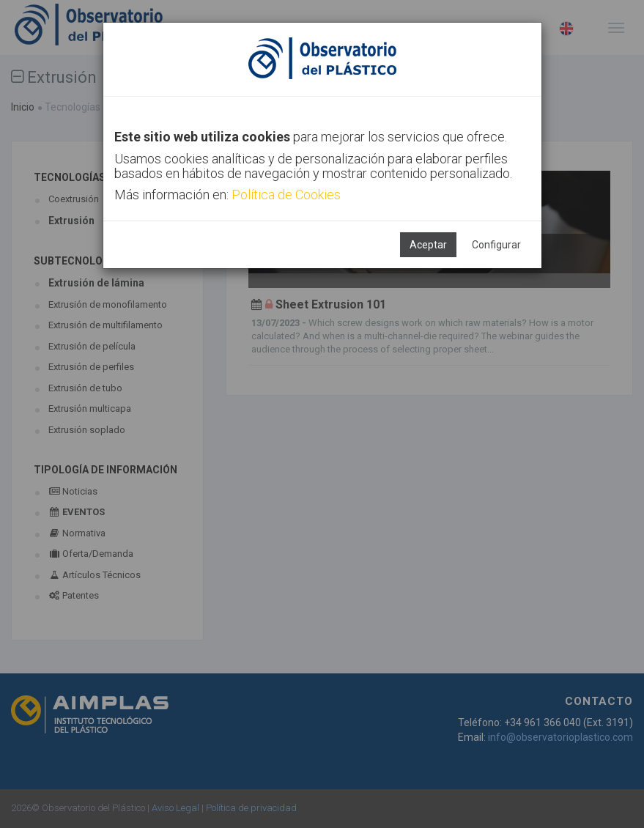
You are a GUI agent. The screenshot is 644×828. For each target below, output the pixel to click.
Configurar (496, 245)
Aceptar (428, 245)
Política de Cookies (286, 195)
